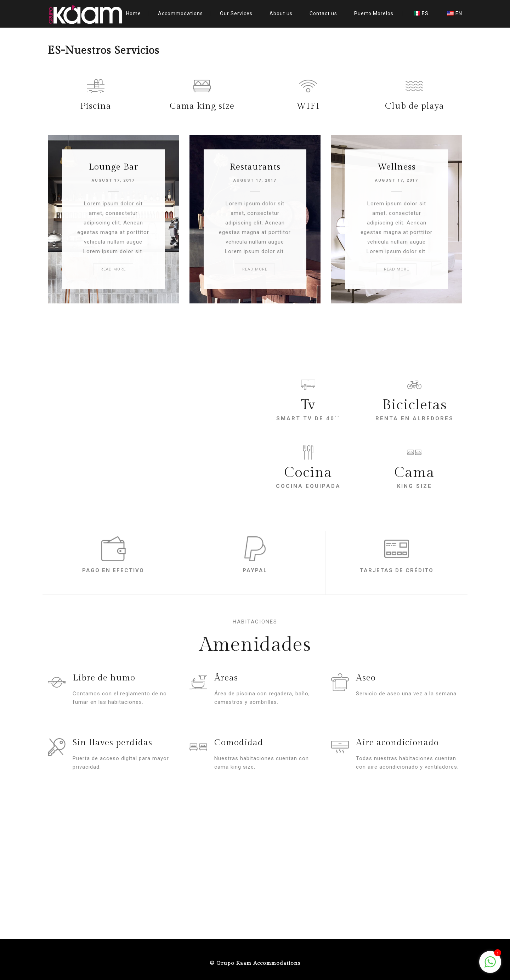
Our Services (236, 13)
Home (134, 13)
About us (281, 13)
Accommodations (180, 13)
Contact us (323, 13)
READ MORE (113, 269)
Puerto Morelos (374, 13)
